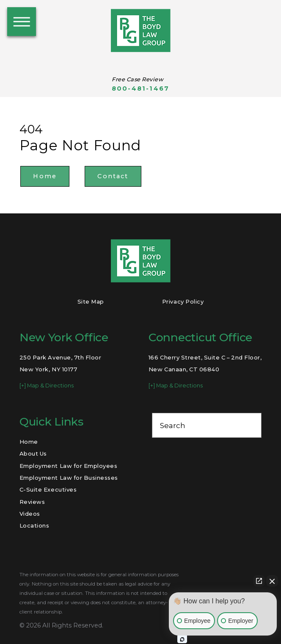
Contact (113, 176)
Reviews (32, 502)
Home (45, 176)
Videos (30, 514)
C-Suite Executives (48, 489)
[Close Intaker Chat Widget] (272, 581)
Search (173, 425)
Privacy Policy (183, 301)
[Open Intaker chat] (182, 639)
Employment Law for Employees (69, 466)
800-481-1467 (140, 89)
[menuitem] (74, 442)
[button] (22, 22)
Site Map (91, 301)
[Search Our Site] (250, 425)
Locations (34, 525)
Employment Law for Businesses (69, 478)
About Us (33, 453)
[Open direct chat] (259, 581)
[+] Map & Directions (47, 386)
